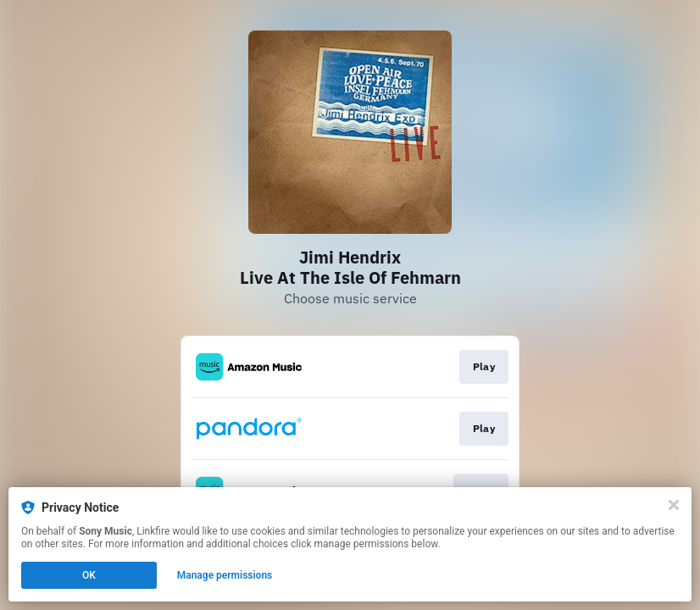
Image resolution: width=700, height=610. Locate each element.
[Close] (674, 505)
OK (89, 575)
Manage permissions (225, 575)
